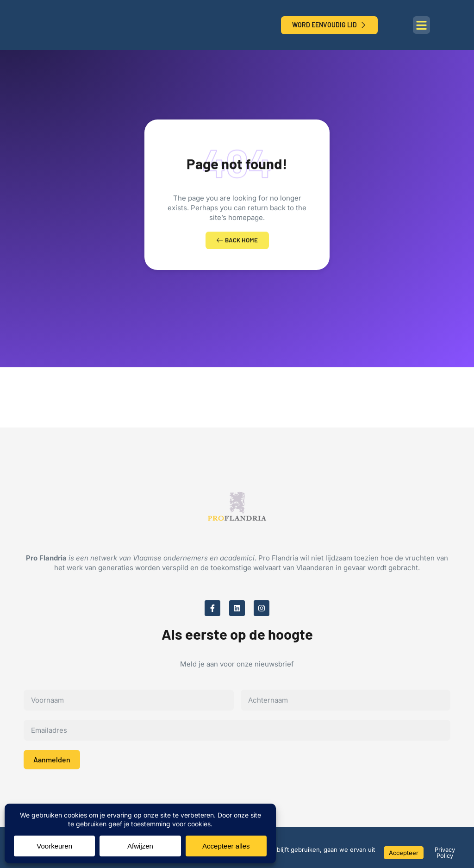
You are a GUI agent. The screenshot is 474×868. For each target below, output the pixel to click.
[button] (422, 25)
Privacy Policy (445, 852)
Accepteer (404, 853)
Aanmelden (52, 763)
